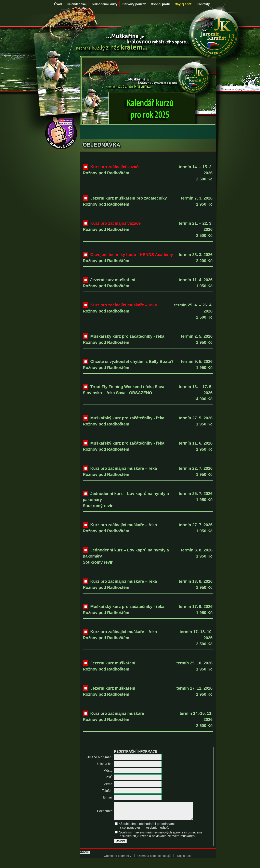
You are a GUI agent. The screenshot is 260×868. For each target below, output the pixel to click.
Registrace (184, 859)
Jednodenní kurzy (105, 4)
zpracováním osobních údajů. (148, 831)
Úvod (58, 4)
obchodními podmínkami (157, 827)
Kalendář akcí (77, 4)
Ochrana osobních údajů (154, 859)
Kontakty (203, 4)
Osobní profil (160, 4)
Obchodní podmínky (117, 859)
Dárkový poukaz (134, 4)
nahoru (85, 855)
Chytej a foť (183, 4)
